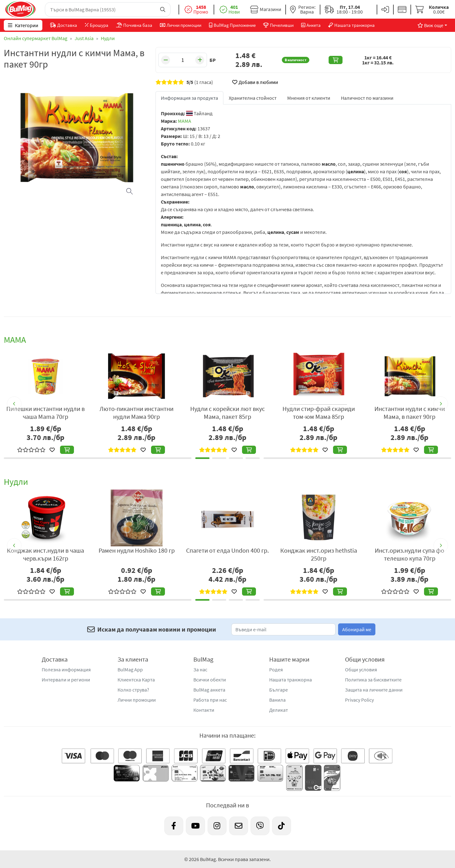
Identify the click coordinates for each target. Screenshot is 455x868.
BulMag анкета (209, 690)
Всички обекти (210, 680)
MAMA (185, 121)
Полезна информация (66, 669)
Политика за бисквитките (373, 680)
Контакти (204, 710)
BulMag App (130, 669)
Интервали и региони (66, 680)
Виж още (430, 25)
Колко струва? (133, 690)
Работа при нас (210, 700)
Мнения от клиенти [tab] (309, 98)
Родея (276, 669)
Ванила (277, 700)
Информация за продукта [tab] (189, 98)
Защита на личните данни (374, 690)
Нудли (108, 38)
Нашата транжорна (291, 680)
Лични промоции (137, 700)
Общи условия (361, 669)
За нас (200, 669)
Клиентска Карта (136, 680)
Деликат (279, 710)
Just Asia (84, 38)
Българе (279, 690)
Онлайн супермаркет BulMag (36, 38)
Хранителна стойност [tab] (253, 98)
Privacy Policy (359, 700)
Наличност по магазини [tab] (367, 98)
